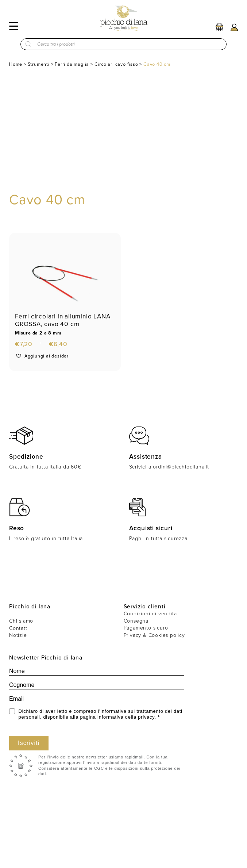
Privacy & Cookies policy (154, 635)
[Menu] (14, 26)
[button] (43, 356)
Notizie (18, 635)
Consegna (136, 621)
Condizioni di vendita (150, 614)
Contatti (19, 628)
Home (16, 64)
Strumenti (39, 64)
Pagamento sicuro (146, 628)
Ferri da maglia (72, 64)
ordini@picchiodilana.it (181, 467)
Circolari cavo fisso (116, 64)
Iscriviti (29, 743)
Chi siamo (21, 621)
